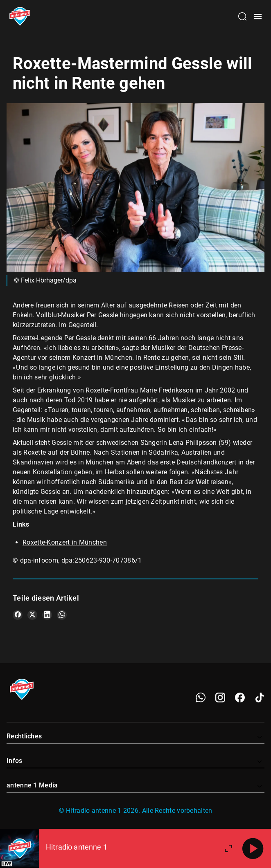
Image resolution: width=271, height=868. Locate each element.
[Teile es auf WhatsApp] (62, 615)
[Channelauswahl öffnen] (242, 16)
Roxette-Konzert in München (65, 542)
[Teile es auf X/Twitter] (32, 615)
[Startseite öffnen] (20, 16)
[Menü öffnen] (258, 16)
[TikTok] (260, 698)
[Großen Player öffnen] (228, 848)
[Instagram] (220, 698)
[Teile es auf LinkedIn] (47, 615)
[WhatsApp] (201, 698)
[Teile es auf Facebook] (18, 615)
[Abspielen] (253, 848)
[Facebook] (240, 698)
